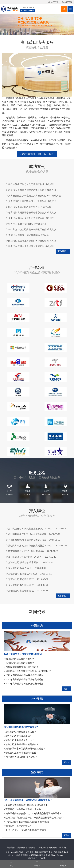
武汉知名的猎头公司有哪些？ (20, 659)
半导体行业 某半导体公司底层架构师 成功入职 (31, 184)
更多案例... (63, 251)
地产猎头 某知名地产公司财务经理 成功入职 (30, 207)
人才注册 (55, 2)
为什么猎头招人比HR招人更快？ (21, 757)
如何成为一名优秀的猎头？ (19, 826)
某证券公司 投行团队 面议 (21, 579)
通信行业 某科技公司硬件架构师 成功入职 (29, 235)
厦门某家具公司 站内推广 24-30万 (25, 557)
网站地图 (53, 848)
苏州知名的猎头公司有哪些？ (20, 663)
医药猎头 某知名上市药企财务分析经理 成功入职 (32, 241)
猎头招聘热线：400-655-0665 (37, 154)
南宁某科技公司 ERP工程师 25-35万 (26, 551)
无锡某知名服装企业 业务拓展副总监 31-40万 (30, 546)
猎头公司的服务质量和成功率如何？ (21, 727)
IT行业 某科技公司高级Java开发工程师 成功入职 (32, 229)
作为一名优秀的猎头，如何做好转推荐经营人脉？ (28, 800)
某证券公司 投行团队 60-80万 (23, 574)
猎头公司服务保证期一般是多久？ (22, 744)
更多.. (66, 689)
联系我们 (63, 848)
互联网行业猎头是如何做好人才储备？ (24, 809)
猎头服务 (21, 848)
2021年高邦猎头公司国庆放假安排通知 (25, 684)
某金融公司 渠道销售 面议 (21, 591)
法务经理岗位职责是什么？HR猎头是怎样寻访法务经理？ (34, 813)
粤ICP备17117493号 (37, 858)
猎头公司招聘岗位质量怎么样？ (21, 732)
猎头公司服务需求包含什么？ (20, 740)
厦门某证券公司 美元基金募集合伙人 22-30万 (30, 529)
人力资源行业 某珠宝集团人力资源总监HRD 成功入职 (34, 196)
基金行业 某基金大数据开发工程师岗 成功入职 (31, 246)
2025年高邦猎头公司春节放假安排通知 (23, 654)
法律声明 (42, 848)
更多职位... (63, 596)
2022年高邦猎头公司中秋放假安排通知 (25, 675)
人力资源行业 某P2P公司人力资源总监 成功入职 (32, 201)
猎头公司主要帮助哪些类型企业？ (22, 753)
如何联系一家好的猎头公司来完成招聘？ (25, 749)
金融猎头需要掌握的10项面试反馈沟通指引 (27, 805)
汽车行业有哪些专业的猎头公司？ (22, 667)
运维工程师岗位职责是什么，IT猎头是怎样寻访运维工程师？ (35, 818)
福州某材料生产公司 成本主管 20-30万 (27, 534)
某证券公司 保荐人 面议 (20, 568)
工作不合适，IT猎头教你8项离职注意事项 (26, 830)
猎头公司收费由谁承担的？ (19, 736)
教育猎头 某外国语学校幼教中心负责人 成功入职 (32, 190)
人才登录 (68, 2)
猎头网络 (32, 848)
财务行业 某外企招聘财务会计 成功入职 (28, 224)
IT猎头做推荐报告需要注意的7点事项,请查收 (27, 822)
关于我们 (11, 848)
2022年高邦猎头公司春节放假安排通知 (25, 680)
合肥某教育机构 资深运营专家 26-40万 (27, 540)
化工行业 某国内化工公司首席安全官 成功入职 (31, 218)
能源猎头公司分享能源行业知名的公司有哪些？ (29, 671)
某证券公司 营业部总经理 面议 (23, 562)
